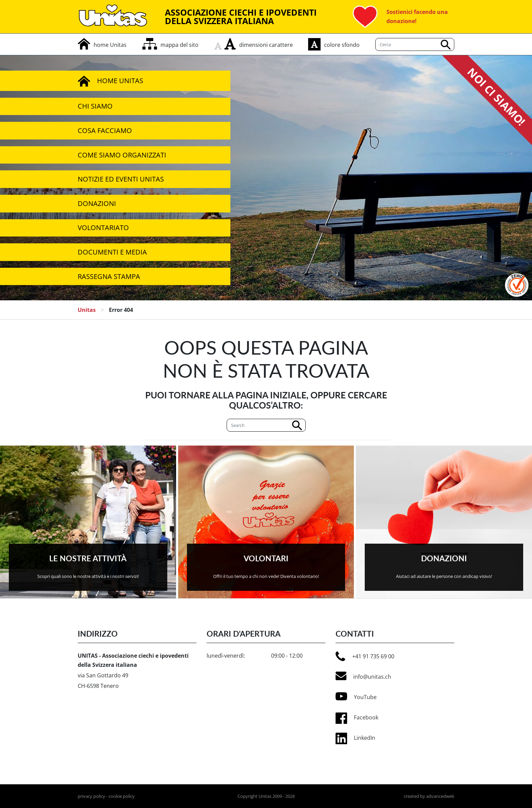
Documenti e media (112, 252)
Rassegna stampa (109, 276)
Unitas (87, 310)
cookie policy (122, 796)
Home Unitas (110, 81)
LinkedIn (365, 738)
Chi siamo (95, 106)
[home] (102, 45)
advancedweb (440, 796)
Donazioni (97, 203)
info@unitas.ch (363, 676)
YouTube (356, 696)
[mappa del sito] (170, 45)
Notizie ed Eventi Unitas (121, 179)
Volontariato (103, 228)
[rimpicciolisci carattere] (219, 44)
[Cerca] (266, 425)
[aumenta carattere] (230, 44)
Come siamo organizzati (122, 155)
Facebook (366, 717)
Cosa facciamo (105, 130)
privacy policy (91, 796)
